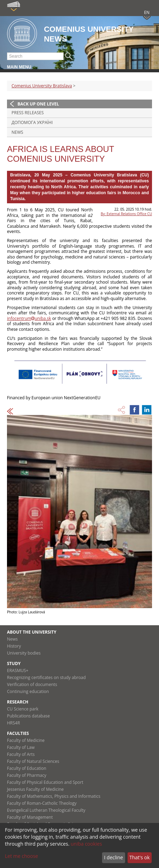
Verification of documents (32, 684)
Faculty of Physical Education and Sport (45, 782)
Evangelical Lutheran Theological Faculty (46, 810)
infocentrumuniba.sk (29, 318)
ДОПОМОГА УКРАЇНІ (32, 122)
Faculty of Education (27, 768)
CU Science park (23, 709)
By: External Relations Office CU (126, 214)
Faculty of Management (30, 817)
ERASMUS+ (18, 670)
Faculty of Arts (21, 754)
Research (18, 702)
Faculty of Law (21, 747)
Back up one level (38, 104)
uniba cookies (86, 844)
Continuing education (28, 691)
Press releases (28, 113)
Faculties (18, 733)
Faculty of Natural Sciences (33, 761)
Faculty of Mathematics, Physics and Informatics (54, 796)
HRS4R (13, 723)
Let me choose (21, 856)
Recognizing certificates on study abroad (46, 677)
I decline (114, 857)
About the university (32, 632)
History (14, 646)
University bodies (24, 653)
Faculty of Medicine (26, 740)
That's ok (139, 857)
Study (14, 663)
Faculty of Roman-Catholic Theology (42, 803)
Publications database (28, 716)
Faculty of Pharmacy (27, 775)
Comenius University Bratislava (42, 86)
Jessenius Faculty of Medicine (35, 789)
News (17, 132)
